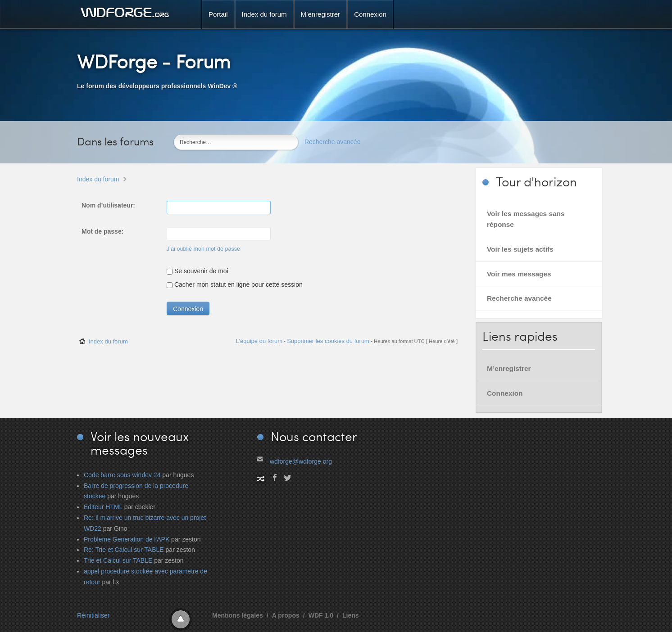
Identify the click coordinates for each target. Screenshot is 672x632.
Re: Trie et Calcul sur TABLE (124, 550)
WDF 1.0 (321, 615)
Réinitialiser (93, 615)
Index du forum (98, 179)
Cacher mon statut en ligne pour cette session (235, 284)
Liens (351, 615)
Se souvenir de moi (198, 271)
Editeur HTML (103, 507)
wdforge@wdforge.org (301, 461)
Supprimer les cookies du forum (328, 341)
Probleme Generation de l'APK (127, 539)
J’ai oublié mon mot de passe (203, 249)
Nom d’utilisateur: (108, 205)
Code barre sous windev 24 (122, 475)
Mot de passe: (102, 231)
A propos (286, 615)
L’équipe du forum (259, 341)
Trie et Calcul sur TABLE (118, 560)
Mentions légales (238, 615)
